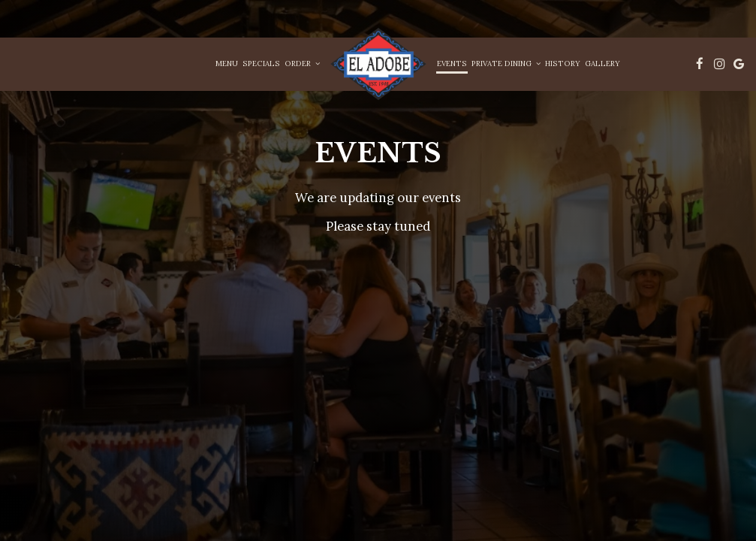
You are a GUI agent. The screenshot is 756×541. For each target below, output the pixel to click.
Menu (227, 63)
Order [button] (302, 63)
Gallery (602, 63)
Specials (261, 63)
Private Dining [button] (506, 63)
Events (452, 63)
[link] (378, 64)
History (563, 63)
